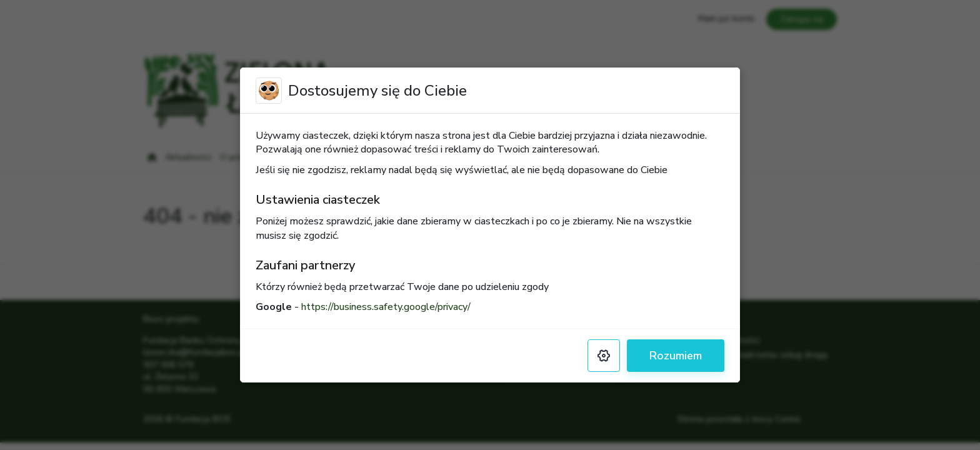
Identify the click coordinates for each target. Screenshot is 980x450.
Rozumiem (676, 356)
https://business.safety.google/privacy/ (386, 307)
